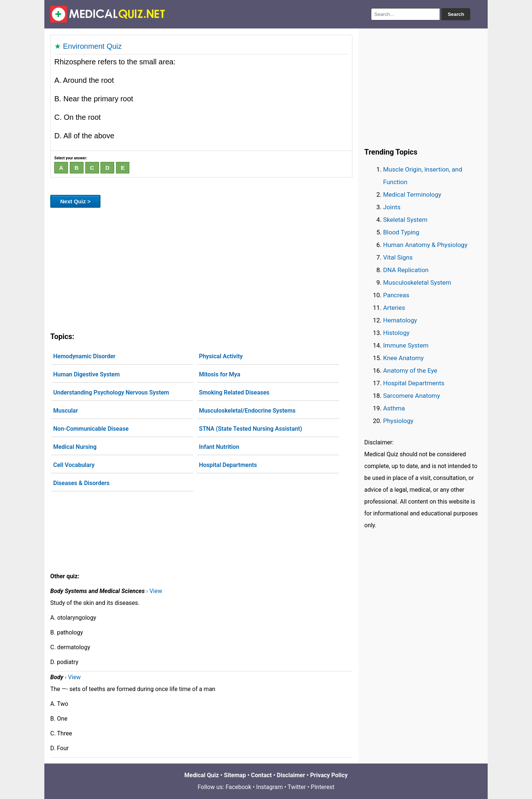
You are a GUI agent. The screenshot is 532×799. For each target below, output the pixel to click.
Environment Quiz (93, 46)
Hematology (400, 320)
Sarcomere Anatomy (412, 396)
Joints (392, 207)
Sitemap (235, 775)
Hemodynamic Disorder (84, 356)
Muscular (66, 411)
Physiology (398, 421)
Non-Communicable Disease (91, 429)
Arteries (394, 308)
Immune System (406, 345)
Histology (396, 333)
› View (154, 591)
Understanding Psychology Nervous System (111, 392)
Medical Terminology (412, 194)
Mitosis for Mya (219, 374)
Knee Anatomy (403, 358)
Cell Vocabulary (74, 465)
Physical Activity (221, 356)
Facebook (238, 787)
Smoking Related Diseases (234, 392)
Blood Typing (401, 232)
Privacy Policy (329, 775)
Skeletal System (405, 220)
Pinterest (323, 787)
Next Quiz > (75, 201)
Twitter (297, 787)
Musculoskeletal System (417, 282)
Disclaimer (291, 775)
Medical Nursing (75, 447)
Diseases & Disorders (81, 483)
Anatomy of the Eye (410, 370)
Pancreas (396, 295)
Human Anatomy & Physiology (425, 245)
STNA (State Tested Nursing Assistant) (250, 429)
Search (456, 14)
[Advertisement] (201, 268)
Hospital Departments (228, 465)
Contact (261, 775)
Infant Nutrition (219, 447)
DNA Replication (406, 270)
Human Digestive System (86, 374)
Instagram (269, 787)
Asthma (394, 408)
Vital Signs (398, 257)
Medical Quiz (202, 775)
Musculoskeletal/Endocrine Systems (247, 411)
